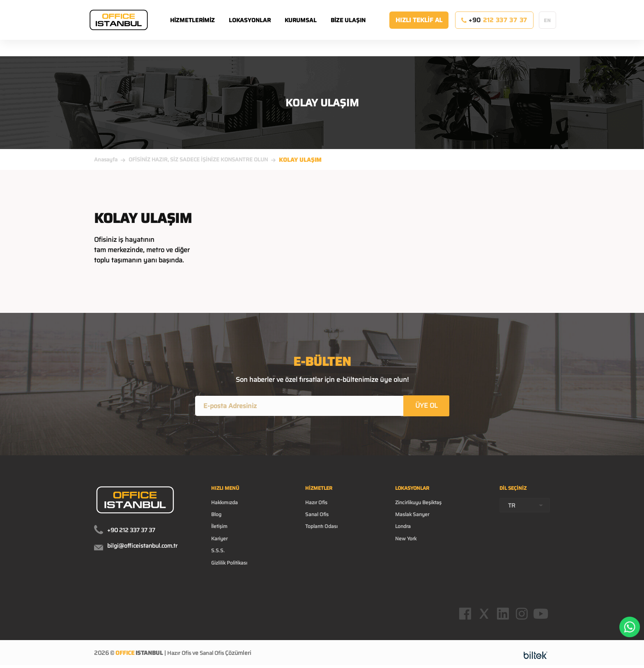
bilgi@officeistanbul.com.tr (142, 547)
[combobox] (525, 509)
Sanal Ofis (319, 520)
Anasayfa (106, 160)
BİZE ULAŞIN (358, 28)
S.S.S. (218, 560)
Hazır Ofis (319, 507)
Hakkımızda (227, 507)
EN (547, 29)
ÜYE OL (427, 406)
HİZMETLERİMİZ (203, 28)
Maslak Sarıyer (414, 520)
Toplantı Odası (324, 533)
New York (406, 546)
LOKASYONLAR (260, 28)
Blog (217, 520)
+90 (494, 28)
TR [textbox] (512, 510)
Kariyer (221, 546)
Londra (403, 533)
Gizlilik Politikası (233, 573)
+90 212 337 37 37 (131, 532)
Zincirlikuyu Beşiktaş (422, 507)
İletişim (221, 533)
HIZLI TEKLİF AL (419, 28)
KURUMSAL (311, 28)
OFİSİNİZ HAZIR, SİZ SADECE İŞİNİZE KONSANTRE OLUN (198, 160)
